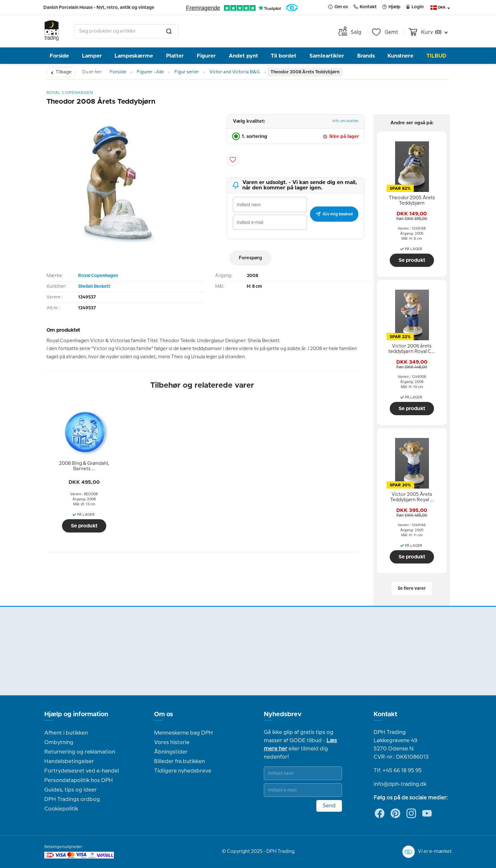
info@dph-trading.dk (400, 784)
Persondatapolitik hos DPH (79, 780)
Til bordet (284, 56)
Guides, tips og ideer (71, 790)
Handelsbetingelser (69, 761)
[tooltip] (84, 466)
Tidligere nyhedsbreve (183, 771)
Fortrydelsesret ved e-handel (82, 771)
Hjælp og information (76, 714)
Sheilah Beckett (94, 286)
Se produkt (84, 526)
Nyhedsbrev (283, 714)
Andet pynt (243, 56)
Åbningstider (171, 752)
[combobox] (126, 31)
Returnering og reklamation (80, 752)
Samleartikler (327, 56)
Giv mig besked (334, 214)
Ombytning (59, 742)
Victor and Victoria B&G (235, 72)
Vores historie (172, 742)
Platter (175, 56)
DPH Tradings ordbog (72, 799)
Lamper (92, 56)
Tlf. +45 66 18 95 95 (398, 771)
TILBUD (436, 56)
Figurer (206, 56)
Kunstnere (400, 56)
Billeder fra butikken (180, 761)
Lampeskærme (134, 56)
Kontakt (385, 714)
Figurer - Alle (150, 72)
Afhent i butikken (66, 733)
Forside (59, 56)
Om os (164, 714)
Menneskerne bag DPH (183, 733)
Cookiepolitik (61, 809)
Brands (366, 56)
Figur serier (187, 72)
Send (329, 806)
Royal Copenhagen (98, 276)
